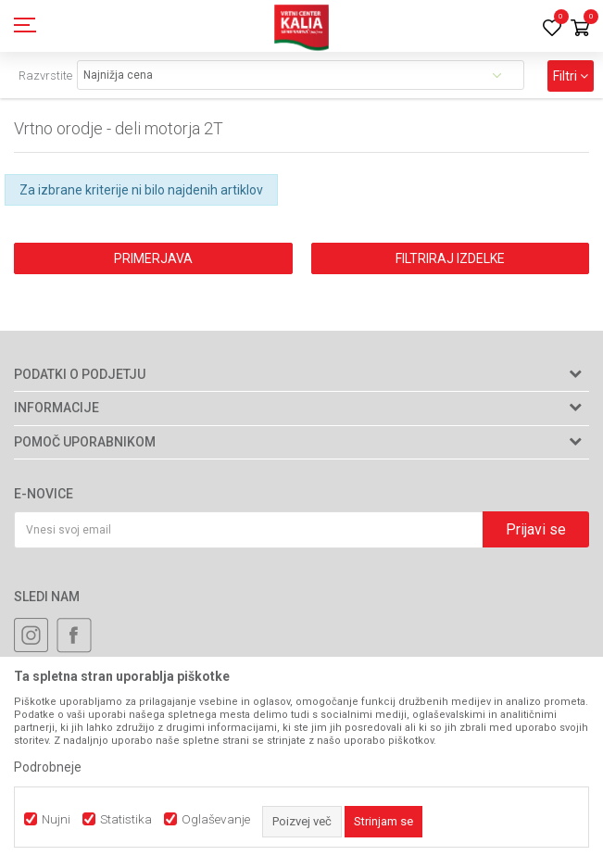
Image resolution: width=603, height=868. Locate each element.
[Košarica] (580, 29)
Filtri (571, 76)
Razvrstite (45, 75)
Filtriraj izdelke (450, 258)
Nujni (56, 819)
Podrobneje (48, 767)
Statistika (126, 819)
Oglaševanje (216, 819)
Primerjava (153, 258)
